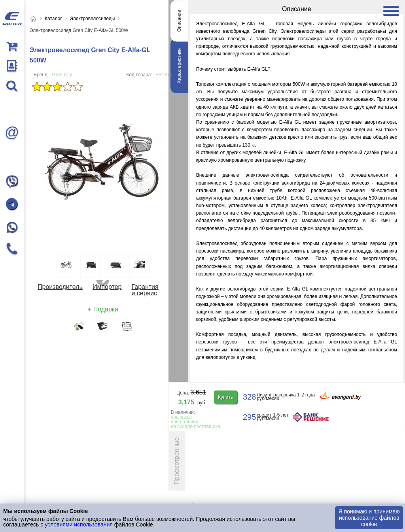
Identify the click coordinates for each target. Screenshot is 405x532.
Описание (179, 21)
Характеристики (179, 66)
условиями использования (79, 524)
